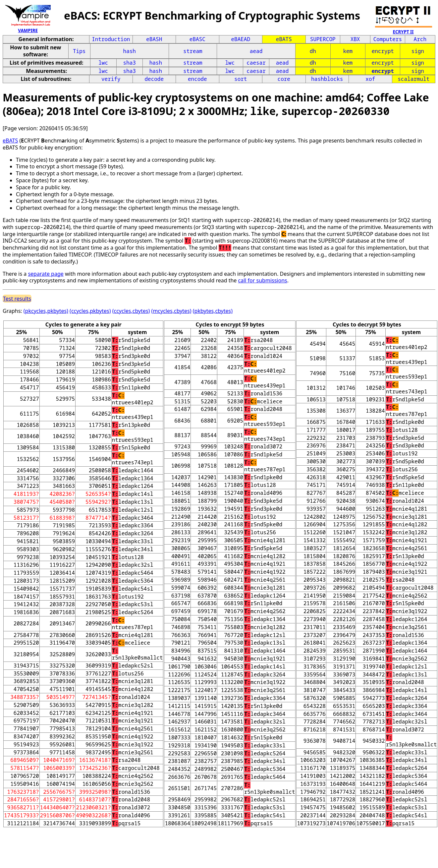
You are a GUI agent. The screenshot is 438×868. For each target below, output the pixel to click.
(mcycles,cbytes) (171, 311)
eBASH (154, 39)
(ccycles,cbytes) (131, 311)
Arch (420, 39)
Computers (388, 39)
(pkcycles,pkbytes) (46, 311)
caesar (256, 63)
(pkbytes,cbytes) (213, 311)
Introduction (111, 39)
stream (193, 51)
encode (197, 79)
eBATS (284, 39)
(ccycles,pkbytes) (90, 311)
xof (370, 79)
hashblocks (327, 79)
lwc (103, 63)
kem (348, 51)
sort (241, 79)
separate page (46, 274)
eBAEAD (241, 39)
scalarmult (413, 79)
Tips (79, 51)
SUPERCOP (323, 39)
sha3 (130, 63)
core (284, 79)
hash (130, 51)
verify (111, 79)
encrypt (383, 51)
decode (154, 79)
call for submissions (263, 280)
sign (418, 51)
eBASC (197, 39)
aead (256, 51)
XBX (355, 39)
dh (313, 51)
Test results (17, 299)
